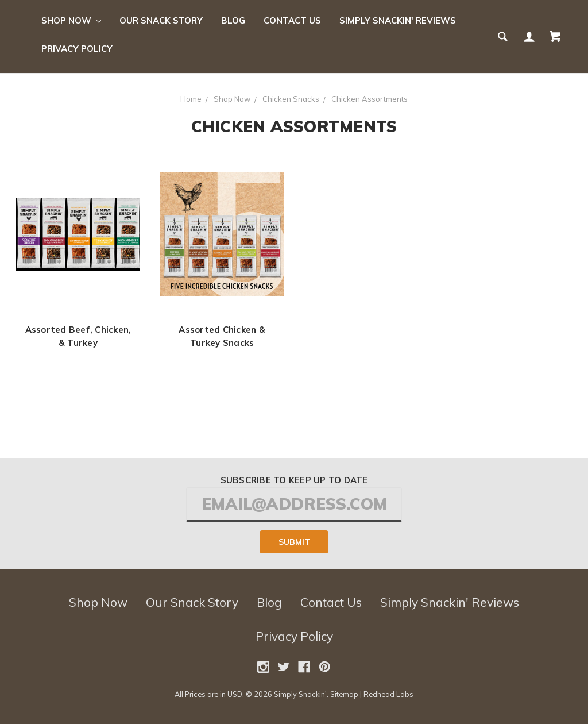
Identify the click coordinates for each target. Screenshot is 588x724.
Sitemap (344, 694)
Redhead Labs (388, 694)
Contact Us (292, 20)
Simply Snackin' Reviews (398, 20)
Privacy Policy (77, 49)
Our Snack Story (161, 20)
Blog (233, 20)
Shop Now (71, 20)
